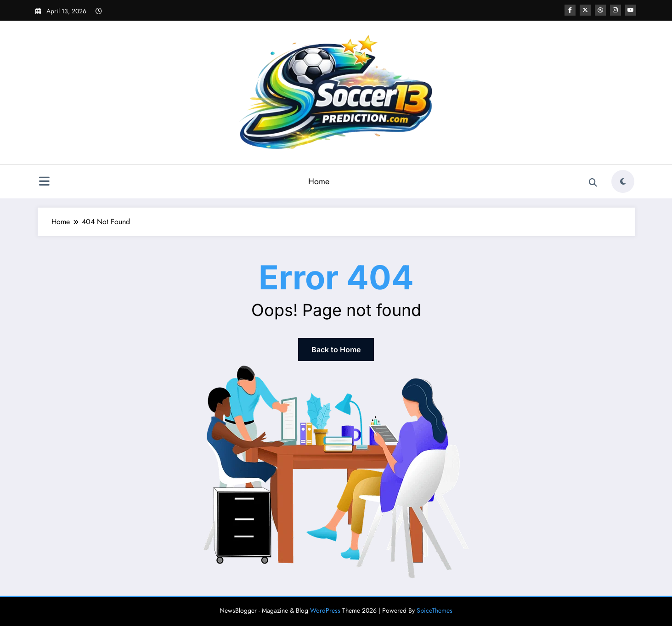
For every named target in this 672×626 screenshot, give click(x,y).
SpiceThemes (435, 610)
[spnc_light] (623, 181)
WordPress (325, 610)
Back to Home (336, 350)
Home (319, 181)
